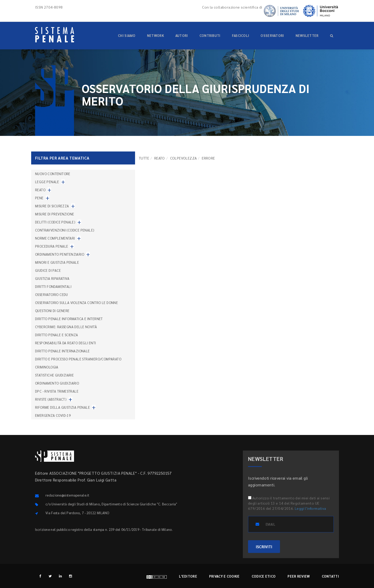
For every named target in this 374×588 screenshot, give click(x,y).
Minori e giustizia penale (57, 262)
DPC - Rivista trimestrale (57, 391)
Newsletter (307, 35)
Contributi (210, 35)
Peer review (299, 576)
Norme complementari (55, 238)
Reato (160, 158)
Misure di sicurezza (52, 206)
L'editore (188, 576)
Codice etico (264, 576)
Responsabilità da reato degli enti (66, 343)
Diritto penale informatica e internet (69, 319)
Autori (182, 35)
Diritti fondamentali (53, 286)
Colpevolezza (183, 158)
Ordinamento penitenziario (60, 254)
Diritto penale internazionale (62, 351)
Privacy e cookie (224, 576)
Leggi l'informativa (310, 508)
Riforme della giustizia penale (62, 407)
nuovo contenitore (53, 174)
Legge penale (47, 182)
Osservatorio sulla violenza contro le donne (76, 303)
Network (155, 35)
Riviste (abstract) (51, 399)
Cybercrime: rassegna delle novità (66, 327)
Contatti (330, 576)
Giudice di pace (48, 270)
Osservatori (272, 35)
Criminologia (47, 367)
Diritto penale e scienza (57, 335)
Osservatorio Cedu (52, 295)
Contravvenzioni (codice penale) (65, 230)
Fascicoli (241, 35)
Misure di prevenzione (55, 214)
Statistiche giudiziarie (54, 375)
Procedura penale (52, 246)
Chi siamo (127, 35)
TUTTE (144, 158)
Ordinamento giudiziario (57, 383)
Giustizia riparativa (52, 278)
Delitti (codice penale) (55, 222)
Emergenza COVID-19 (53, 415)
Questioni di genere (52, 311)
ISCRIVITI (264, 547)
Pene (39, 198)
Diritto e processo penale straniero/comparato (78, 359)
